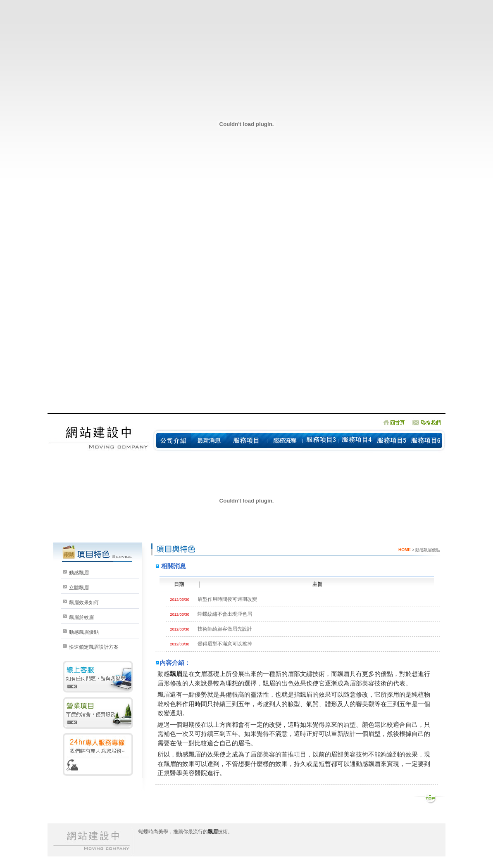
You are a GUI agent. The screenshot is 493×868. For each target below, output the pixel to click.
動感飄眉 (79, 573)
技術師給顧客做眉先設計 (225, 629)
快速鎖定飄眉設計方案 (94, 647)
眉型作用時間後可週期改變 (227, 599)
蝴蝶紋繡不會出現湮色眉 (225, 614)
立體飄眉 (79, 588)
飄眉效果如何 (84, 602)
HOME (405, 550)
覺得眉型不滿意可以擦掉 (225, 644)
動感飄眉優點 (84, 632)
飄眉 (176, 674)
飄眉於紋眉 (81, 617)
